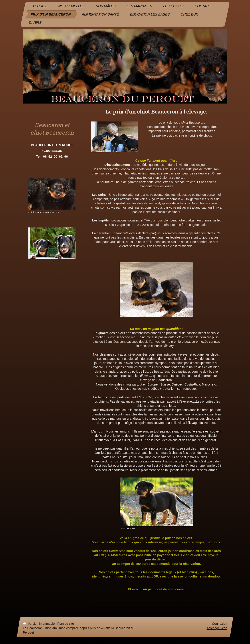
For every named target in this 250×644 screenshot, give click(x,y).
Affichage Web (217, 628)
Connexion (220, 624)
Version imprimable (39, 624)
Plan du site (66, 624)
